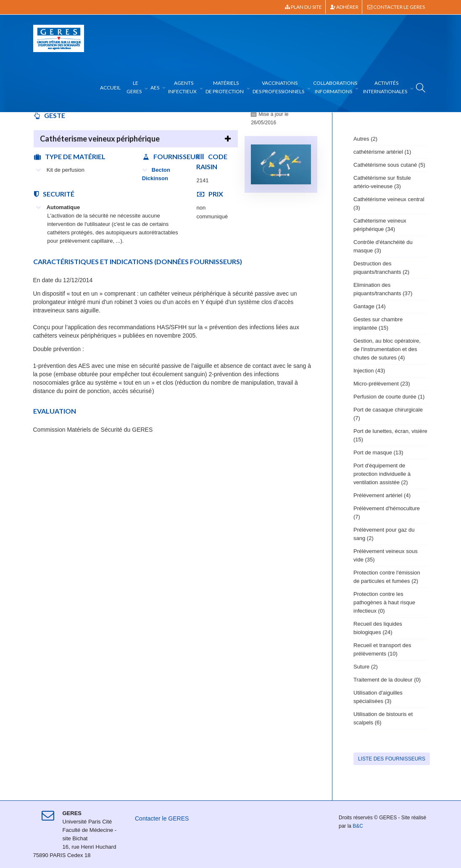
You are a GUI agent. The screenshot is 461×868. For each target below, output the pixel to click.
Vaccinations (279, 87)
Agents (183, 87)
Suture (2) (366, 667)
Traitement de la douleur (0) (387, 680)
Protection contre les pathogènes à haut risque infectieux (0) (384, 602)
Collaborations (335, 87)
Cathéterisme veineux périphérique (100, 139)
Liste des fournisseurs (392, 759)
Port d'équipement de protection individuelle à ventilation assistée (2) (382, 474)
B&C (358, 826)
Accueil (110, 88)
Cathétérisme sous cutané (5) (389, 165)
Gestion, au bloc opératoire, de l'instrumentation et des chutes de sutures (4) (387, 349)
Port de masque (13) (378, 452)
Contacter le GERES (396, 7)
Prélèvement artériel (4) (382, 495)
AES (155, 88)
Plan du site (303, 7)
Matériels (225, 87)
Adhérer (344, 7)
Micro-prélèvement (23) (382, 384)
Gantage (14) (370, 306)
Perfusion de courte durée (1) (389, 397)
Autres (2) (365, 139)
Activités (386, 87)
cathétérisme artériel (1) (382, 152)
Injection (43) (369, 371)
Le (134, 87)
